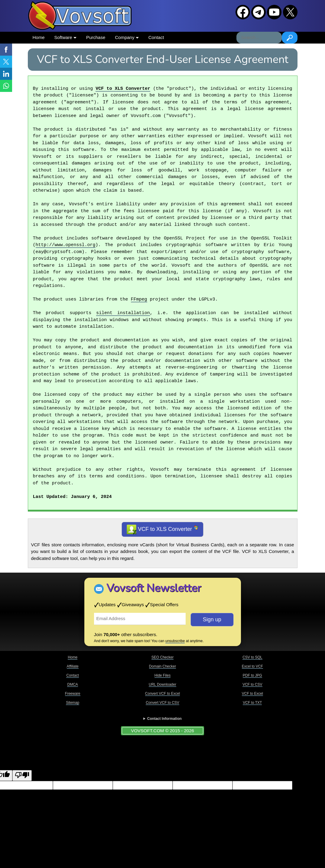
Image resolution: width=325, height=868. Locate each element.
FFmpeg (139, 300)
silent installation (123, 313)
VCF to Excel (252, 694)
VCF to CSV (252, 684)
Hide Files (162, 675)
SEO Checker (162, 657)
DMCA (72, 684)
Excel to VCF (252, 666)
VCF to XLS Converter (123, 89)
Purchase (96, 37)
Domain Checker (162, 666)
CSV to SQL (252, 657)
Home (39, 37)
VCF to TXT (252, 703)
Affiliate (73, 666)
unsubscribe (175, 641)
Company (127, 37)
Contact (156, 37)
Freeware (73, 694)
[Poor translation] (22, 776)
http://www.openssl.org (66, 245)
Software (65, 37)
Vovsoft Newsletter (154, 588)
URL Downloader (162, 684)
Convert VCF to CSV (162, 703)
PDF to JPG (252, 675)
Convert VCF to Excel (162, 694)
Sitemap (73, 703)
